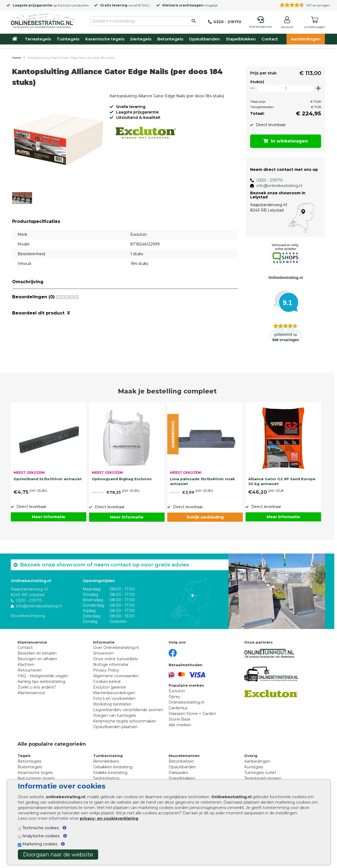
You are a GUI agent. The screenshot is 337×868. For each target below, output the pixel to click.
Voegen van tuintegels (115, 715)
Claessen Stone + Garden (192, 714)
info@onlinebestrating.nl (278, 186)
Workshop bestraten (112, 704)
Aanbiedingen (306, 39)
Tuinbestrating (108, 756)
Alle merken (180, 725)
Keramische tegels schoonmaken (125, 721)
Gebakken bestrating (113, 767)
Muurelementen (184, 756)
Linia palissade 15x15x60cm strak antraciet (202, 481)
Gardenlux (178, 708)
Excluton (65, 5)
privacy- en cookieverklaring (109, 818)
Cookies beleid (107, 682)
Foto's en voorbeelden (114, 698)
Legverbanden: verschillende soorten (128, 710)
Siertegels (141, 39)
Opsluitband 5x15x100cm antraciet (48, 479)
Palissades (178, 773)
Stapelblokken (241, 39)
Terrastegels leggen (263, 778)
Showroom (103, 653)
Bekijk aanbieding (205, 517)
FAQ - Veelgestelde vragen (43, 676)
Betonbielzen (181, 761)
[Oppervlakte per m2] (285, 88)
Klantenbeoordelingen (114, 693)
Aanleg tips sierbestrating (41, 682)
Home (16, 58)
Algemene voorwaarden (116, 676)
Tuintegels (68, 39)
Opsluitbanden (204, 39)
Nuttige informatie (111, 665)
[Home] (42, 20)
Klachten (26, 665)
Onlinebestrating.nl (186, 702)
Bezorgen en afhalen (37, 659)
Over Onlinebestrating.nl (116, 648)
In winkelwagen (285, 141)
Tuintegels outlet (260, 773)
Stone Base (180, 719)
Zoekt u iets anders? (37, 687)
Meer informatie (49, 517)
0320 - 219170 (268, 180)
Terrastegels (38, 39)
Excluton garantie (110, 687)
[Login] (287, 23)
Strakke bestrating (110, 773)
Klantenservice (31, 693)
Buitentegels (30, 767)
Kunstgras (254, 767)
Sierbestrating (106, 778)
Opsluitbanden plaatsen (115, 727)
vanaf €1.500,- (126, 5)
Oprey (174, 697)
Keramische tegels (105, 39)
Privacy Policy (106, 670)
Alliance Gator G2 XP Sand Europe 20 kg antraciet (282, 481)
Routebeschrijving (28, 616)
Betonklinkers (106, 761)
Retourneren (30, 670)
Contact (270, 39)
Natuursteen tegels (36, 778)
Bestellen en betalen (37, 653)
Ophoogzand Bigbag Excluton (122, 479)
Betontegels (170, 39)
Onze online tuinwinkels (115, 659)
